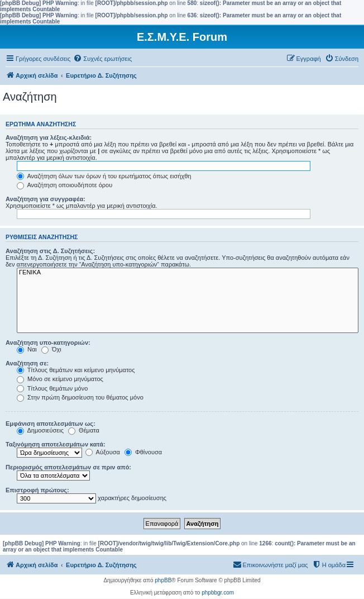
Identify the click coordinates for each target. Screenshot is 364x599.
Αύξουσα (103, 452)
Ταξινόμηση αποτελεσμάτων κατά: (56, 444)
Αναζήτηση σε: (27, 363)
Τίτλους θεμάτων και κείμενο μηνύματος (76, 370)
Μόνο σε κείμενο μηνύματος (60, 379)
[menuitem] (102, 59)
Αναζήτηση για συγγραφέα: (45, 199)
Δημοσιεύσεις (40, 430)
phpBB (163, 580)
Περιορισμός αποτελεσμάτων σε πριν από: (68, 467)
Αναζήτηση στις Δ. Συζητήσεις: (50, 251)
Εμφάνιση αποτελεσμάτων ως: (51, 424)
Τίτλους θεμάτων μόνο (52, 388)
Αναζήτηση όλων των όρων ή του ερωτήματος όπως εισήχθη (104, 176)
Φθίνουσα (143, 452)
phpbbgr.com (218, 593)
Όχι (51, 349)
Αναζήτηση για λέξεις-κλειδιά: (49, 137)
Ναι (27, 349)
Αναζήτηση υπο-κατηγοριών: (48, 343)
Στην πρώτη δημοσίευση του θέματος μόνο (80, 397)
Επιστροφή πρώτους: (37, 490)
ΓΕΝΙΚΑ (188, 273)
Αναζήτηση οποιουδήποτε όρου (64, 185)
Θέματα (84, 430)
